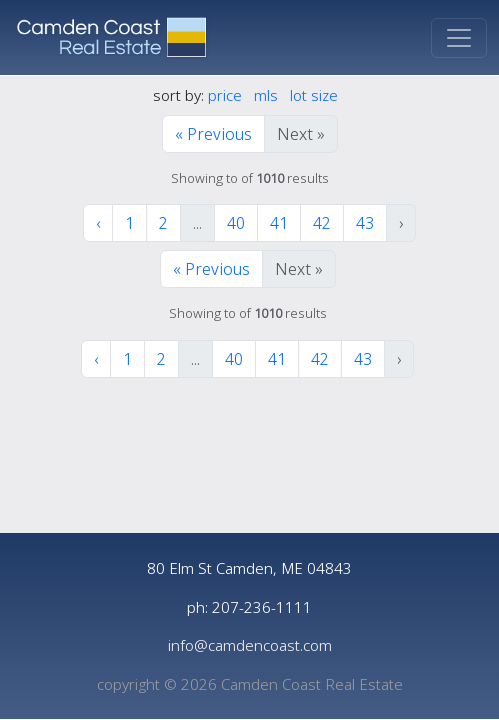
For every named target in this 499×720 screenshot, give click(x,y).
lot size (314, 95)
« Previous (213, 134)
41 (279, 223)
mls (266, 95)
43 (365, 223)
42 (322, 223)
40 (236, 223)
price (225, 95)
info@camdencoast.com (250, 645)
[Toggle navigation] (459, 38)
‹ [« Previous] (98, 223)
